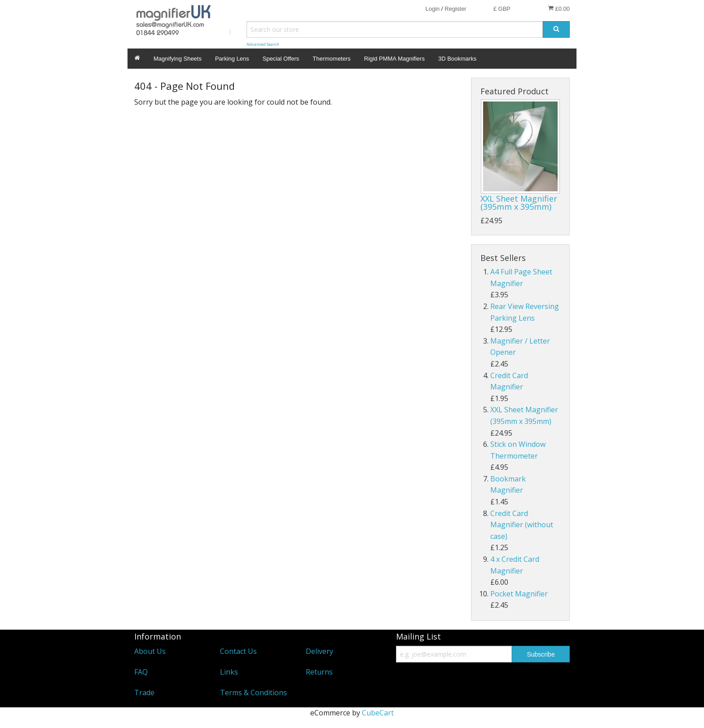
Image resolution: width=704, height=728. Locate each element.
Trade (144, 693)
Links (229, 672)
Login (432, 9)
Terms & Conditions (253, 693)
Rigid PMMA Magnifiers (394, 59)
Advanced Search (263, 44)
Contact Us (238, 651)
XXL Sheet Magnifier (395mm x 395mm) (519, 203)
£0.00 (559, 9)
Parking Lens (232, 59)
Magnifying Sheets (178, 59)
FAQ (141, 672)
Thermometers (332, 59)
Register (455, 9)
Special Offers (281, 59)
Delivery (319, 651)
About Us (150, 651)
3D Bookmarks (457, 59)
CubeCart (378, 713)
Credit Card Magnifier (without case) (522, 525)
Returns (319, 672)
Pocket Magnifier (519, 594)
